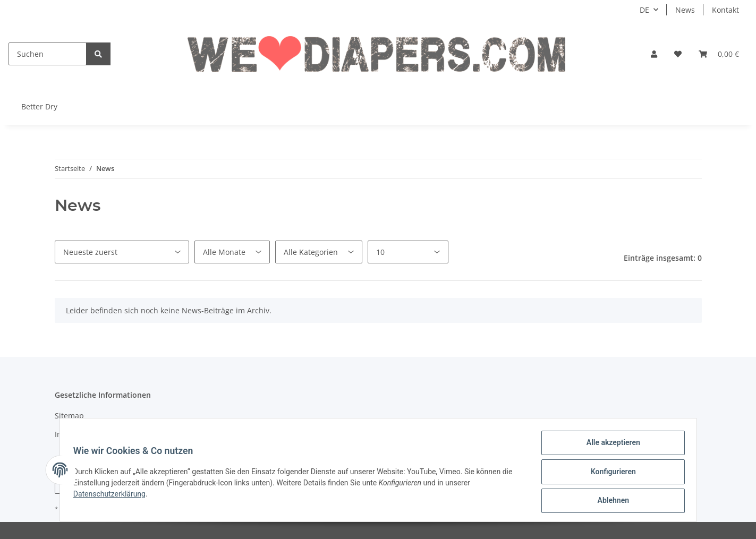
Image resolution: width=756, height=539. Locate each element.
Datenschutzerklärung (113, 496)
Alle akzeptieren (610, 446)
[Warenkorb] (719, 54)
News (685, 10)
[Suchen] (48, 54)
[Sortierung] (122, 252)
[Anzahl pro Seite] (408, 252)
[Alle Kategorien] (319, 252)
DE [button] (644, 10)
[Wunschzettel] (678, 54)
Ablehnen (610, 501)
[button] (654, 54)
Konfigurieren (610, 474)
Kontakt (725, 10)
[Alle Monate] (232, 252)
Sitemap (69, 416)
